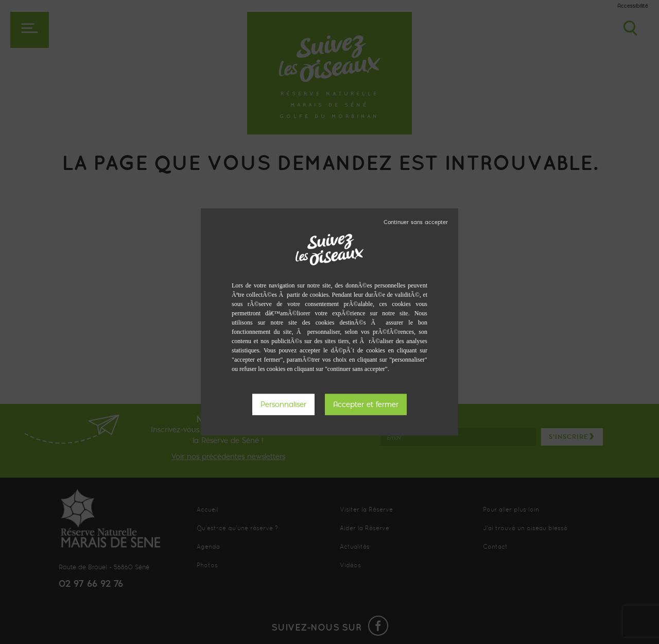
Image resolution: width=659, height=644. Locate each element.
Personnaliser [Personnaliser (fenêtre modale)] (283, 404)
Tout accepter (366, 405)
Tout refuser (416, 222)
